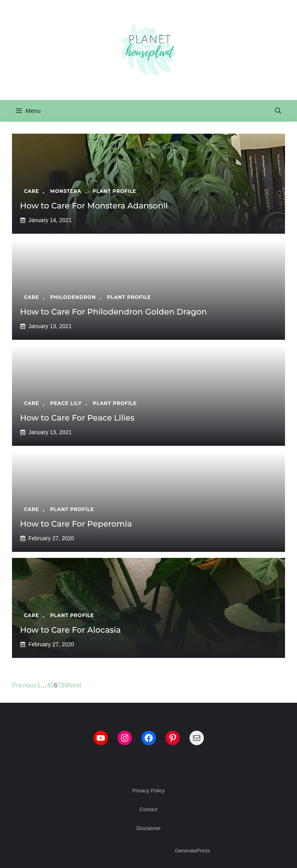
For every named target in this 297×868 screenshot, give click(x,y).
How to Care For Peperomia (76, 524)
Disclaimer (148, 828)
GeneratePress (192, 851)
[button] (278, 111)
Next (75, 685)
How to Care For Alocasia (70, 630)
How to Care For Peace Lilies (77, 418)
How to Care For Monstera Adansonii (94, 206)
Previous (24, 685)
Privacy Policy (148, 791)
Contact (148, 809)
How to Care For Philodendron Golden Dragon (114, 312)
